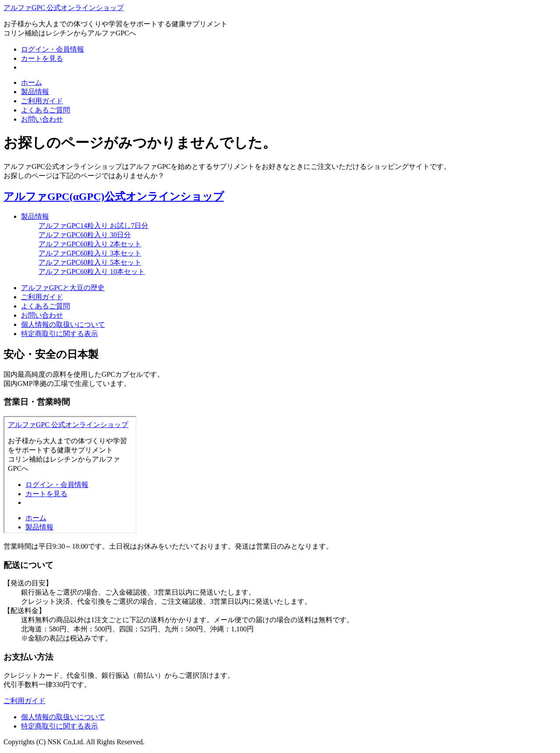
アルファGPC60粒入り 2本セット (90, 244)
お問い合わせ (42, 119)
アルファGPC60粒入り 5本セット (90, 262)
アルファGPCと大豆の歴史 (63, 288)
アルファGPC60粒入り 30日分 (85, 235)
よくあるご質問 (45, 110)
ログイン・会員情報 (52, 49)
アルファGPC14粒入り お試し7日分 (93, 226)
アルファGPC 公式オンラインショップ (64, 8)
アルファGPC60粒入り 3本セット (90, 253)
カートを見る (42, 58)
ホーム (31, 82)
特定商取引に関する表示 (59, 334)
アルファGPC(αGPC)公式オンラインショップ (114, 196)
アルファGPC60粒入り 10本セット (92, 271)
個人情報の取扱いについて (63, 324)
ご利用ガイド (42, 101)
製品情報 (35, 92)
